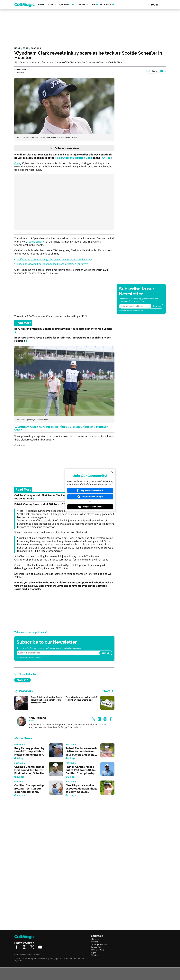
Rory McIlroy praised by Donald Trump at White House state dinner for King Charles (63, 330)
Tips (94, 5)
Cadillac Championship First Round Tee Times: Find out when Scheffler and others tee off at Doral (63, 497)
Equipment (66, 5)
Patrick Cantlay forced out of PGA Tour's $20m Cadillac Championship (56, 504)
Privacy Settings (98, 950)
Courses (82, 5)
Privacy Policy (38, 657)
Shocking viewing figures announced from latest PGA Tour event (53, 264)
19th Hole (107, 5)
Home (17, 48)
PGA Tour (36, 48)
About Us (95, 939)
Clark (17, 163)
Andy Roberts (20, 70)
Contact (94, 942)
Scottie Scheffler (36, 242)
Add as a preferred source (64, 148)
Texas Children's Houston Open (73, 158)
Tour (52, 5)
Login (93, 953)
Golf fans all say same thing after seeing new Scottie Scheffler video (54, 260)
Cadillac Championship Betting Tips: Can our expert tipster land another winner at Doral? (30, 789)
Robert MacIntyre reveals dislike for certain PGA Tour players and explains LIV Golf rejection (63, 339)
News (41, 5)
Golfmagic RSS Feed (99, 945)
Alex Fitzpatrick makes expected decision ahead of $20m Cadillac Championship (81, 789)
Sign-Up (94, 955)
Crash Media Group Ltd (26, 955)
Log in (153, 5)
